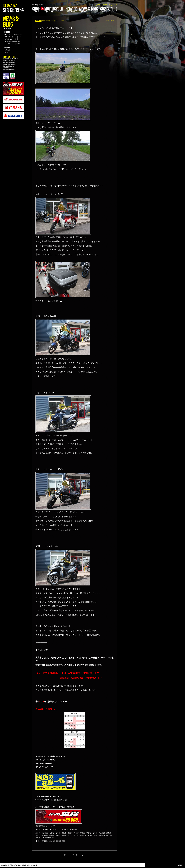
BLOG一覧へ (74, 855)
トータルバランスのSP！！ (14, 44)
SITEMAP (42, 5)
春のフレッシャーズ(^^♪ (13, 41)
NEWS (7, 52)
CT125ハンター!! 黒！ (12, 39)
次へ (84, 855)
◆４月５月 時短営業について (15, 35)
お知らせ (8, 50)
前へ (66, 855)
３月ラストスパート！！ (13, 37)
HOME (34, 5)
